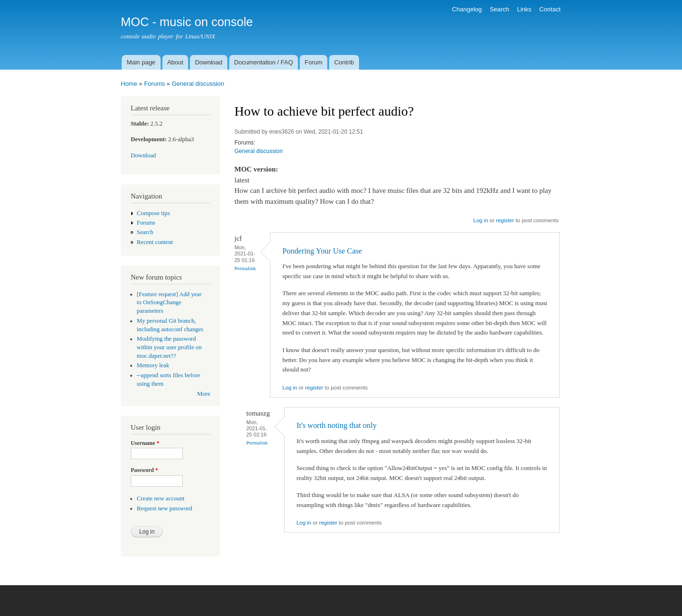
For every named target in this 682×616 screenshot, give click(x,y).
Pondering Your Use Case (322, 251)
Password (144, 470)
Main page (141, 62)
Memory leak (153, 365)
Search (499, 9)
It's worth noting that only (337, 425)
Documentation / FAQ (263, 62)
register (505, 220)
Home (129, 84)
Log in (480, 220)
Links (524, 9)
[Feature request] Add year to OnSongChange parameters (169, 303)
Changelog (467, 9)
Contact (550, 9)
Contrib (344, 62)
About (175, 62)
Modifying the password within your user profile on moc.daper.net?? (169, 347)
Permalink (245, 268)
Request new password (165, 508)
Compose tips (153, 213)
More (204, 394)
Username (145, 443)
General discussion (198, 84)
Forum (314, 62)
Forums (154, 84)
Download (209, 62)
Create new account (161, 498)
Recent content (155, 242)
